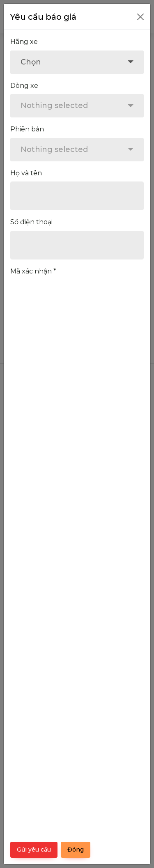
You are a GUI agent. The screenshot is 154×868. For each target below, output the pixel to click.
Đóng (76, 850)
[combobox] (77, 62)
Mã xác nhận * (33, 271)
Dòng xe (24, 86)
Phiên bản (27, 129)
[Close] (140, 17)
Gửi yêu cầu (34, 850)
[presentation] (72, 296)
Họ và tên (26, 173)
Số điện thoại (31, 222)
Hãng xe (24, 42)
